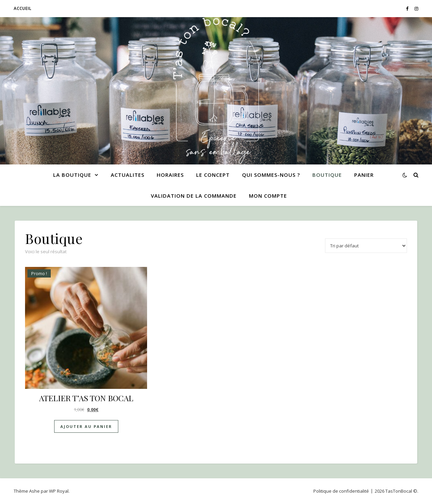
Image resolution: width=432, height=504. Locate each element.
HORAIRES (170, 175)
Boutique (327, 175)
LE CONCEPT (213, 175)
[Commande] (366, 246)
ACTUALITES (128, 175)
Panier (364, 175)
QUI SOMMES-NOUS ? (271, 175)
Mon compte (268, 196)
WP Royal (59, 491)
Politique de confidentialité (341, 491)
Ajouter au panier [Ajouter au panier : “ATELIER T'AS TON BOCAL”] (86, 426)
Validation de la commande (194, 196)
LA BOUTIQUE (72, 175)
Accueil (23, 8)
